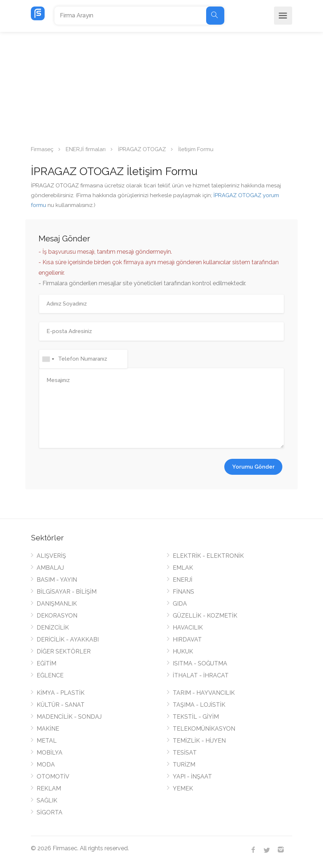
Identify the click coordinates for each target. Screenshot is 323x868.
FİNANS (183, 592)
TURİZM (184, 765)
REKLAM (49, 788)
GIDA (180, 604)
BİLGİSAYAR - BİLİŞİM (67, 592)
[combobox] (48, 359)
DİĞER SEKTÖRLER (64, 651)
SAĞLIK (47, 800)
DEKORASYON (57, 616)
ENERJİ (183, 580)
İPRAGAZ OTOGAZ (142, 149)
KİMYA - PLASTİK (61, 693)
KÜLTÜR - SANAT (61, 705)
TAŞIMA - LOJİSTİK (199, 705)
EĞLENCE (50, 675)
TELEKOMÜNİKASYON (204, 729)
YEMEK (183, 788)
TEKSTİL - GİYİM (196, 717)
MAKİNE (48, 729)
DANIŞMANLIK (57, 604)
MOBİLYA (50, 753)
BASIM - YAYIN (57, 580)
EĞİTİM (46, 663)
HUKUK (183, 651)
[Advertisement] (161, 86)
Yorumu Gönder (254, 467)
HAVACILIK (188, 628)
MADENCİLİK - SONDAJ (69, 717)
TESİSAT (185, 753)
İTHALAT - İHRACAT (201, 675)
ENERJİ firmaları (86, 149)
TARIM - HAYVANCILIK (204, 693)
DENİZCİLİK (53, 628)
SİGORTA (50, 812)
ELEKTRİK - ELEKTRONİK (208, 556)
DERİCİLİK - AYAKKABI (68, 639)
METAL (47, 741)
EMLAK (183, 568)
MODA (46, 765)
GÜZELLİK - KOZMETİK (205, 616)
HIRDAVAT (187, 639)
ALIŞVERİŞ (51, 556)
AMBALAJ (50, 568)
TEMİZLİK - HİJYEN (199, 741)
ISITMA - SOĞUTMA (200, 663)
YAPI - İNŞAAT (192, 776)
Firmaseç (42, 149)
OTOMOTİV (53, 776)
